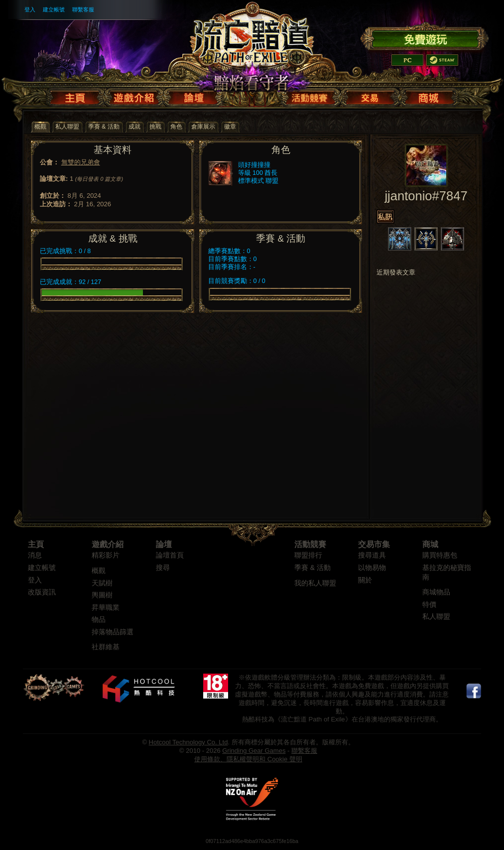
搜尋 (163, 568)
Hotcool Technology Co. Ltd (189, 742)
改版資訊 (42, 592)
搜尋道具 (372, 555)
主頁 (36, 544)
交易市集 (374, 544)
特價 (429, 605)
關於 (365, 580)
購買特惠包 (440, 555)
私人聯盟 (436, 617)
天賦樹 (102, 583)
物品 (99, 620)
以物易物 (372, 568)
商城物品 (436, 592)
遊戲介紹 (108, 544)
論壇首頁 (170, 555)
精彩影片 (106, 555)
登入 (30, 9)
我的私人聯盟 (315, 583)
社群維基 (106, 647)
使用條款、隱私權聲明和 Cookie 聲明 (248, 759)
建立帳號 (54, 9)
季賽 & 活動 (313, 568)
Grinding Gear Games (254, 751)
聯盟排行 (308, 555)
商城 (430, 544)
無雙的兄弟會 (81, 162)
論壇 (164, 544)
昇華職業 (106, 608)
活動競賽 (310, 544)
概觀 (99, 571)
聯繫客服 (83, 9)
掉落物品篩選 (113, 632)
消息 (35, 555)
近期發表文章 (396, 273)
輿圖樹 (102, 595)
